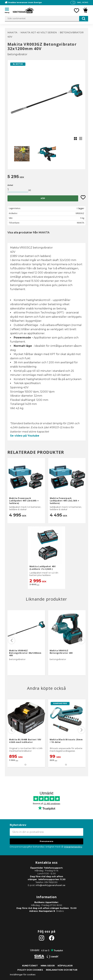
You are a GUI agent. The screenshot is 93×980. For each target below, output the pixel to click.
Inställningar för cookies (23, 975)
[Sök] (84, 19)
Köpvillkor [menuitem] (65, 966)
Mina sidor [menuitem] (48, 966)
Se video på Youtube (25, 436)
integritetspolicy (73, 847)
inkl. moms (83, 2)
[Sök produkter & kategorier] (46, 19)
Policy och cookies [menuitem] (30, 970)
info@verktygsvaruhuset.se (50, 885)
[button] (8, 10)
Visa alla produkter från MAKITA (29, 232)
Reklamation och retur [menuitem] (62, 970)
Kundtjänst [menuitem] (30, 966)
